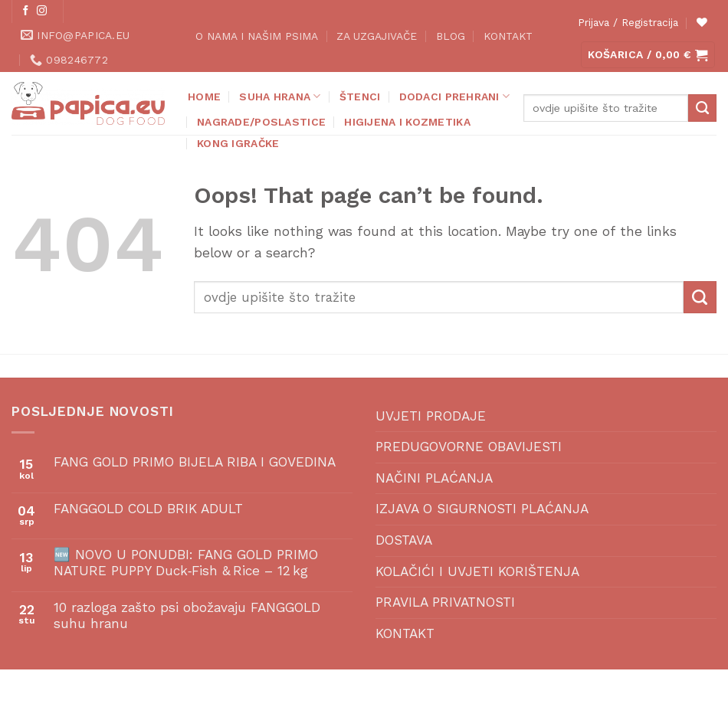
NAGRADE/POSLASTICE (261, 122)
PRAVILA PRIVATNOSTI (445, 602)
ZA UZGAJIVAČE (377, 36)
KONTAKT (508, 36)
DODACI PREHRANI (455, 96)
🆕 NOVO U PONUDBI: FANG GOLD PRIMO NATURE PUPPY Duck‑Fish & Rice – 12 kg (186, 563)
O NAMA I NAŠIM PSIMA (257, 36)
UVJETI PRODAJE (431, 416)
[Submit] (702, 108)
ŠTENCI (360, 97)
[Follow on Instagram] (42, 11)
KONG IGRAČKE (238, 143)
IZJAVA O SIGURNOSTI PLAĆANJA (482, 509)
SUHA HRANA (280, 96)
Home (204, 97)
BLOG (451, 36)
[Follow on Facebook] (26, 11)
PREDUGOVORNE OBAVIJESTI (469, 447)
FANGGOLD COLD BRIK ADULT (148, 509)
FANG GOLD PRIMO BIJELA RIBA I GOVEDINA (195, 462)
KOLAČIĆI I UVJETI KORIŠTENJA (477, 571)
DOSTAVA (404, 540)
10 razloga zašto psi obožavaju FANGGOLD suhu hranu (187, 615)
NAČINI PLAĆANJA (434, 478)
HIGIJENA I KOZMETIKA (407, 122)
